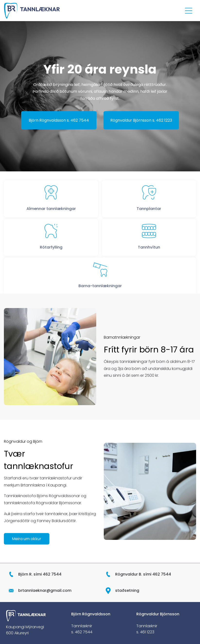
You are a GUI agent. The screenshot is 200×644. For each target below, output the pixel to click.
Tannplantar (149, 217)
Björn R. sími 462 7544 (40, 574)
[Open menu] (189, 11)
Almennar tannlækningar (51, 217)
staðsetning (127, 590)
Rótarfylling (51, 255)
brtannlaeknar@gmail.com (45, 590)
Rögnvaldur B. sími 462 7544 (143, 574)
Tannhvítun (149, 255)
